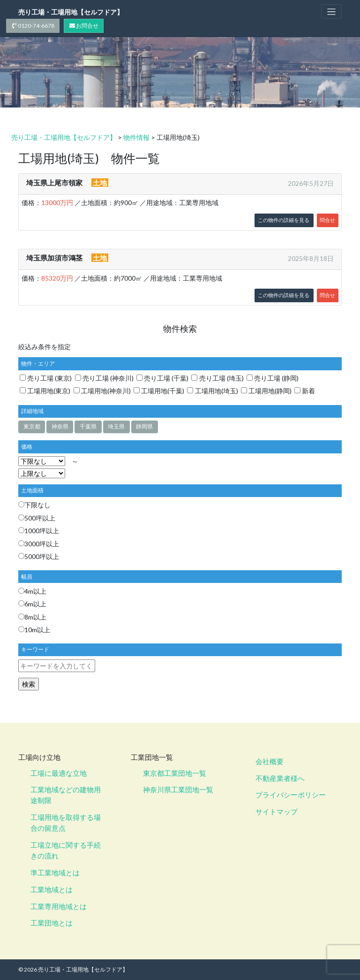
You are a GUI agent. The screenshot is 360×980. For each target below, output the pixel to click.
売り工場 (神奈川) (104, 378)
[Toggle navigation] (331, 11)
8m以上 (32, 617)
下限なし (34, 505)
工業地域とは (52, 889)
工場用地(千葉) (159, 391)
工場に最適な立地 (59, 773)
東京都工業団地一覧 (175, 773)
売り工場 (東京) (46, 378)
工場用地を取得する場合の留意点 (66, 823)
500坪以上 (37, 518)
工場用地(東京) (45, 391)
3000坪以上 (39, 544)
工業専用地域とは (59, 906)
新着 (305, 391)
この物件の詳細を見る (284, 220)
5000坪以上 (39, 556)
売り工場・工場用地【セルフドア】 (71, 12)
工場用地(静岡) (266, 391)
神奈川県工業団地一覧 (178, 790)
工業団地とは (52, 923)
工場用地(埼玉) (212, 391)
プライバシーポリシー (291, 795)
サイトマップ (277, 812)
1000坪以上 (39, 531)
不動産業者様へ (280, 778)
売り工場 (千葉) (162, 378)
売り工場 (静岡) (273, 378)
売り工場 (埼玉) (217, 378)
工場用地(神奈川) (102, 391)
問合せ (327, 220)
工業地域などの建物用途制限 (66, 795)
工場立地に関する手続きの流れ (66, 851)
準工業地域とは (55, 873)
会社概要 (270, 761)
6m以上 (32, 604)
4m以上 (32, 591)
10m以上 (34, 630)
